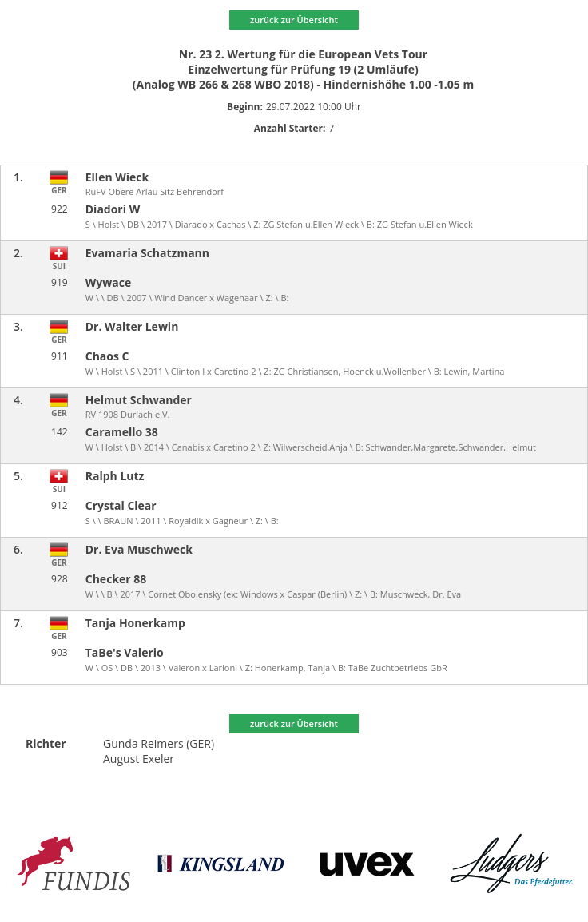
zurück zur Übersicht (294, 20)
